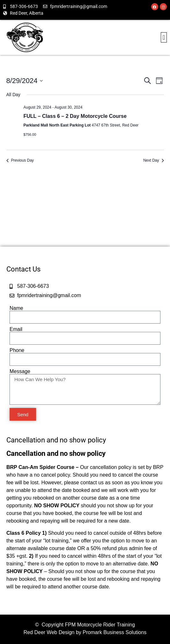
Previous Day (20, 160)
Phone (17, 350)
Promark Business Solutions (115, 632)
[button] (164, 37)
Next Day (153, 160)
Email (16, 329)
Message (20, 372)
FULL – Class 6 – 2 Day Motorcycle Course (75, 116)
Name (16, 308)
